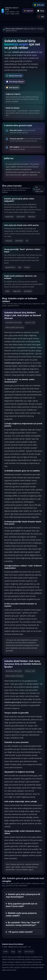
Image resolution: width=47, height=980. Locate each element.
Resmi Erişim (29, 952)
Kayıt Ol (28, 11)
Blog (13, 952)
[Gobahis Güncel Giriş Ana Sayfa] (10, 11)
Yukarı (6, 952)
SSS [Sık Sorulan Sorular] (41, 17)
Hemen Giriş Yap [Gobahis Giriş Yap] (14, 76)
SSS (20, 952)
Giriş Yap (39, 5)
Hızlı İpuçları (12, 87)
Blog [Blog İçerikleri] (41, 11)
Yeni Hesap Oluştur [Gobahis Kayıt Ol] (15, 82)
